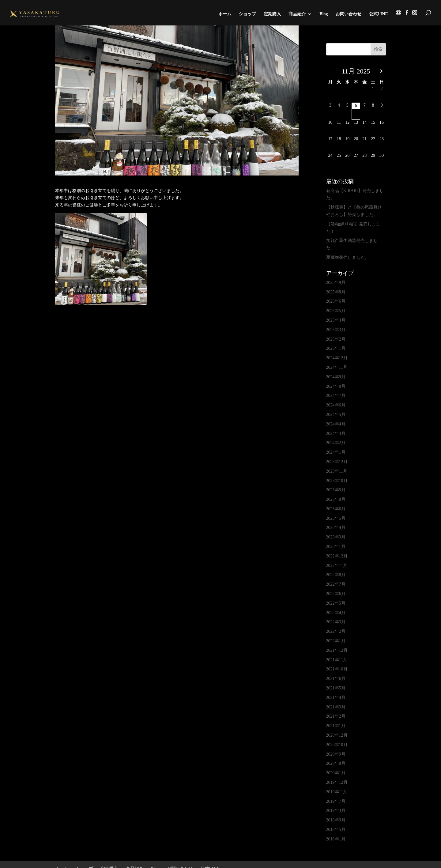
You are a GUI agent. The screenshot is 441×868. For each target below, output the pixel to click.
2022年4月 (336, 613)
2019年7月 (336, 801)
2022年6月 (336, 594)
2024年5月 (336, 415)
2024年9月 (336, 377)
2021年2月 (336, 716)
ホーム (225, 14)
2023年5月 (336, 518)
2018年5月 (336, 830)
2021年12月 (337, 650)
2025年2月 (336, 339)
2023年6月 (336, 509)
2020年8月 (336, 763)
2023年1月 (336, 547)
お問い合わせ (349, 14)
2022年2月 (336, 631)
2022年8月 (336, 575)
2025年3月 (336, 330)
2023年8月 (336, 499)
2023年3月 (336, 537)
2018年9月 (336, 820)
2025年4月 (336, 320)
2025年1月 (336, 348)
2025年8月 (336, 292)
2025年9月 (336, 283)
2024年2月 (336, 443)
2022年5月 (336, 603)
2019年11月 (337, 792)
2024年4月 (336, 424)
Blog (324, 14)
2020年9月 (336, 754)
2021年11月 (337, 660)
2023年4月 (336, 528)
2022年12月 (337, 556)
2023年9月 (336, 490)
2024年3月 (336, 434)
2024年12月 (337, 358)
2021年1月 (336, 726)
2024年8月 (336, 386)
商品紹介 (297, 14)
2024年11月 (337, 367)
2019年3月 (336, 811)
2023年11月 (337, 471)
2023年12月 (337, 462)
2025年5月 (336, 311)
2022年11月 (337, 566)
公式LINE (379, 14)
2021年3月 (336, 707)
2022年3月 (336, 622)
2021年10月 (337, 669)
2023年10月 (337, 481)
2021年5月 (336, 688)
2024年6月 (336, 405)
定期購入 (272, 14)
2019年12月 (337, 782)
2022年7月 (336, 584)
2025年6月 (336, 301)
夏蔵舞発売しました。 (348, 257)
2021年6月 (336, 679)
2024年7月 (336, 396)
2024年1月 (336, 452)
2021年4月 (336, 698)
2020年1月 (336, 773)
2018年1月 (336, 839)
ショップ (247, 14)
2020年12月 (337, 735)
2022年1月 (336, 641)
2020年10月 (337, 745)
